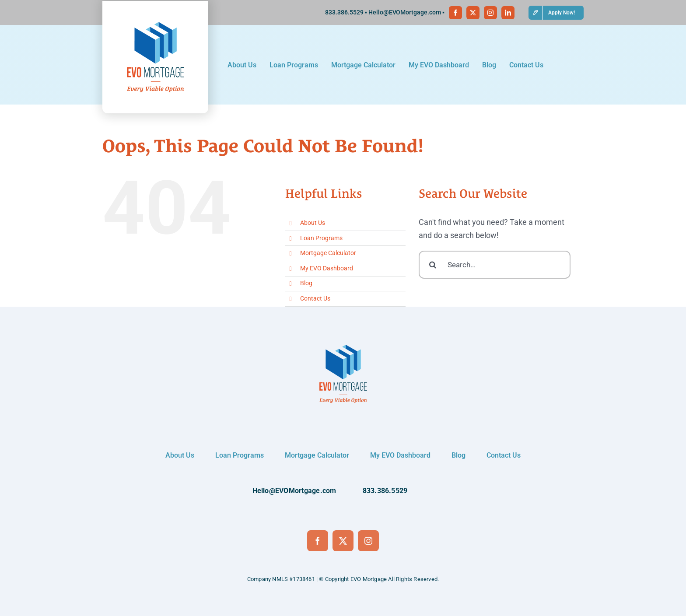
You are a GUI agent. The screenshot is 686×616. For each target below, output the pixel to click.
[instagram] (490, 13)
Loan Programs (321, 238)
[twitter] (473, 13)
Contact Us (315, 298)
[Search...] (495, 265)
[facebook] (455, 13)
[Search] (433, 265)
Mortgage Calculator (328, 253)
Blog (306, 283)
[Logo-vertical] (155, 22)
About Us (313, 223)
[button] (556, 13)
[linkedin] (508, 13)
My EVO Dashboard (327, 268)
